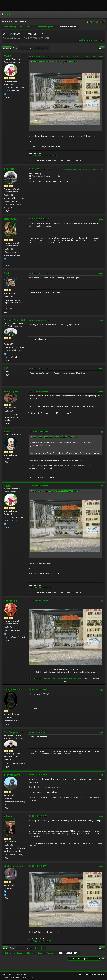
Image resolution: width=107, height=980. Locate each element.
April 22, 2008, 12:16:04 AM (38, 601)
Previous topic (85, 40)
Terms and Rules (90, 974)
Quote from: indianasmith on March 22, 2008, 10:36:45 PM (55, 62)
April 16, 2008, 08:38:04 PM (38, 486)
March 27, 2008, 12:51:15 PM (39, 273)
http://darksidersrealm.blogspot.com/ (44, 156)
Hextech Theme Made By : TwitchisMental (18, 977)
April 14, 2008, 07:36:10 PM (38, 431)
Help (80, 974)
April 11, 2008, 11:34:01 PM (38, 391)
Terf (7, 273)
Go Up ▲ (101, 974)
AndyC (8, 432)
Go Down (7, 48)
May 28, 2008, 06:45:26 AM (38, 866)
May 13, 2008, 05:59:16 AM (38, 732)
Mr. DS (8, 56)
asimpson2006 (12, 775)
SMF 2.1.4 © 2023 (9, 974)
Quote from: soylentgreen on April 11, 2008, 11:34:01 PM (55, 437)
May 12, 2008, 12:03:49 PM (38, 689)
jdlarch (8, 816)
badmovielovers (13, 689)
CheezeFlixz (11, 601)
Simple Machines (22, 974)
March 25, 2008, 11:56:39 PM (39, 169)
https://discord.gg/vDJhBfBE (40, 941)
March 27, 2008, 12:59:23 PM (39, 320)
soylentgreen (12, 391)
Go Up (5, 948)
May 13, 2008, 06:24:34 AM (38, 775)
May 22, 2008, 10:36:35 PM (38, 816)
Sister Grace (11, 219)
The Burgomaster (14, 732)
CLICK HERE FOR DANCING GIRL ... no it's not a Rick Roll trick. (55, 679)
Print (102, 48)
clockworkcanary (14, 866)
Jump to (64, 958)
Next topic (99, 40)
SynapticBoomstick (15, 320)
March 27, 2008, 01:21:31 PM (39, 368)
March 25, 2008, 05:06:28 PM (39, 56)
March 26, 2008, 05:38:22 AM (39, 219)
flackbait (9, 169)
